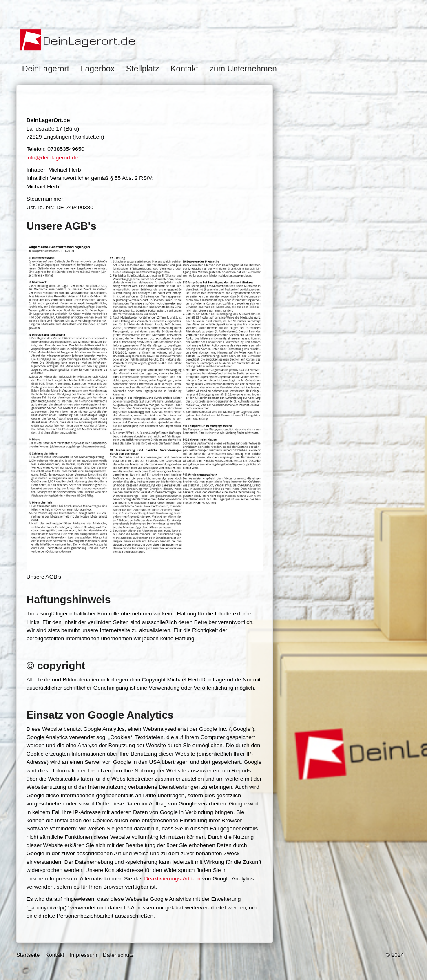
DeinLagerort (46, 69)
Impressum (83, 955)
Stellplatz (143, 69)
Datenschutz (118, 955)
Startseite (28, 955)
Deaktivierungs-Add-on (172, 879)
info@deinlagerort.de (52, 158)
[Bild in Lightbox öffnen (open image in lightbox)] (145, 404)
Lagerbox (98, 69)
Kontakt (184, 69)
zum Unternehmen (243, 69)
